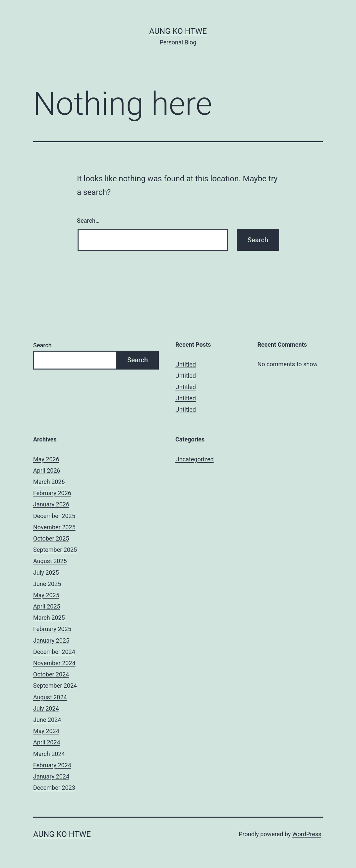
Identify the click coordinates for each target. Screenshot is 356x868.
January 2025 (51, 640)
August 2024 (50, 697)
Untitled (186, 364)
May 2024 (46, 731)
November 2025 (54, 527)
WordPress (307, 834)
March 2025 (49, 618)
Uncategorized (195, 459)
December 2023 (54, 788)
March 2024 (49, 754)
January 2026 (51, 504)
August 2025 (50, 561)
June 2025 (47, 584)
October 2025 (51, 538)
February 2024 (52, 765)
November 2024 (54, 663)
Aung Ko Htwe (178, 31)
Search (42, 345)
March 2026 (49, 482)
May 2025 (46, 595)
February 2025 (52, 629)
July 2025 (46, 573)
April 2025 (47, 606)
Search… (88, 221)
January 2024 (51, 776)
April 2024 (47, 742)
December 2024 (54, 652)
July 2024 (46, 708)
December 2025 (54, 516)
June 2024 (47, 720)
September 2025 (55, 550)
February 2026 (52, 493)
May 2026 (46, 459)
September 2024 (55, 686)
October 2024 (51, 674)
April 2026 (47, 470)
